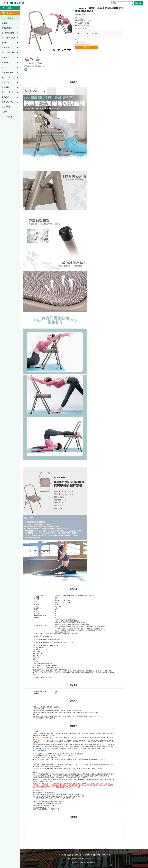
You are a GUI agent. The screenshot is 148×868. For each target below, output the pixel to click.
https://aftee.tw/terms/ (40, 750)
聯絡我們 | (62, 855)
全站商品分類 (105, 855)
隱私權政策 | (87, 855)
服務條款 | (96, 855)
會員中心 (9, 8)
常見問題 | (70, 855)
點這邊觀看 (49, 677)
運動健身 (77, 17)
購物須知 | (78, 855)
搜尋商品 (138, 3)
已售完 (87, 47)
